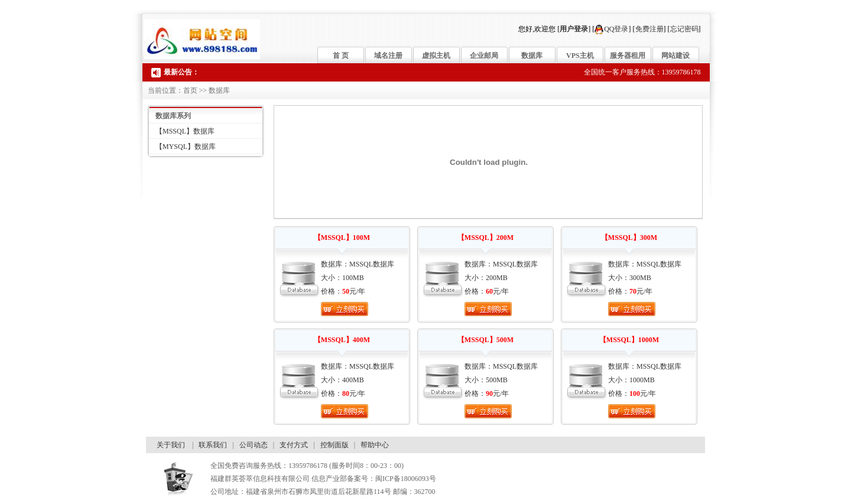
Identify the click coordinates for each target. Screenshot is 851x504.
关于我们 (171, 445)
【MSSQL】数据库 (185, 131)
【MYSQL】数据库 (186, 147)
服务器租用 (628, 56)
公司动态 (254, 445)
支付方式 (294, 445)
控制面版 (334, 445)
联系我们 (213, 445)
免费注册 (649, 29)
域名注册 (388, 56)
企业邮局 (484, 56)
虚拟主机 (436, 56)
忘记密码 (684, 29)
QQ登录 (611, 29)
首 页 (341, 56)
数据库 (532, 56)
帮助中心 (375, 445)
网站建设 (675, 56)
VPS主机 (580, 56)
